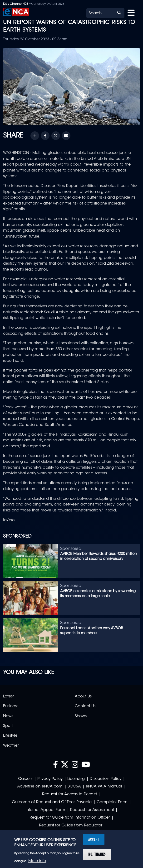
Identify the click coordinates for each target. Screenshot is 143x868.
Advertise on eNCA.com (40, 787)
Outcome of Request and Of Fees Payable (52, 802)
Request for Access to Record (70, 794)
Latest (8, 696)
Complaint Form (112, 802)
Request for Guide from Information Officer (70, 818)
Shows (81, 716)
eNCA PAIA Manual (104, 787)
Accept (94, 839)
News (8, 716)
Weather (11, 746)
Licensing (76, 779)
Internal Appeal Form (45, 810)
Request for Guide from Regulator (71, 825)
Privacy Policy (50, 779)
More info (37, 861)
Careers (25, 779)
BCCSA (74, 787)
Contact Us (85, 706)
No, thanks (97, 854)
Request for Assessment (92, 810)
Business (11, 706)
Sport (8, 726)
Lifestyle (10, 736)
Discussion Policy (106, 779)
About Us (83, 696)
